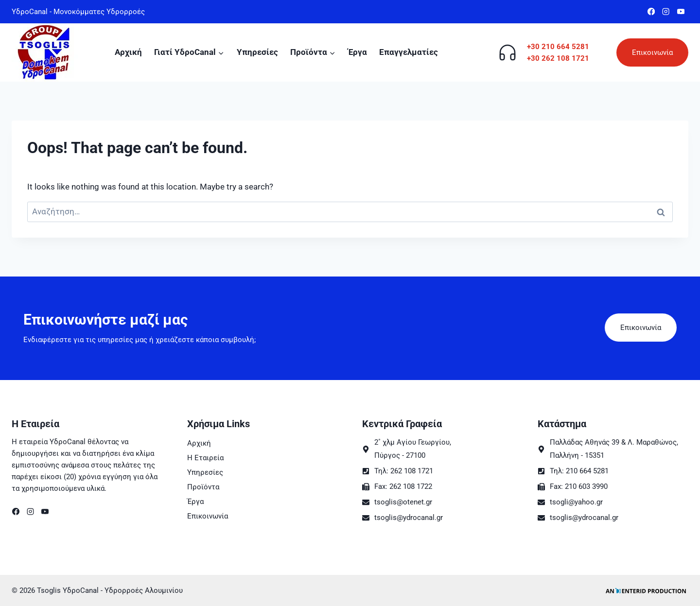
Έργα (358, 52)
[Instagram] (666, 12)
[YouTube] (681, 12)
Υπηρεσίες (257, 52)
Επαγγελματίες (409, 52)
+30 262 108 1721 (558, 58)
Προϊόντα (203, 487)
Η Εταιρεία (205, 458)
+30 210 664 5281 (558, 47)
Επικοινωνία (652, 52)
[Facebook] (651, 12)
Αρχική (128, 52)
